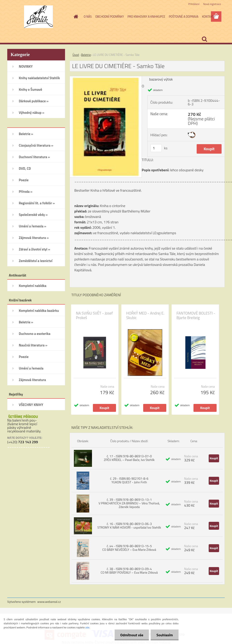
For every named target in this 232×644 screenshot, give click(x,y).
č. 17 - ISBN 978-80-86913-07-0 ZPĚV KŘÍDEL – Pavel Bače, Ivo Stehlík (129, 458)
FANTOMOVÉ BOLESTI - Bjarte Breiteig (196, 315)
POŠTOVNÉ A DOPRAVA (184, 17)
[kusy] (156, 148)
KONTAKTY (209, 17)
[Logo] (38, 17)
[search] (204, 39)
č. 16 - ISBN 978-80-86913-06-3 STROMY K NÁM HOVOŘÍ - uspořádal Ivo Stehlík (129, 526)
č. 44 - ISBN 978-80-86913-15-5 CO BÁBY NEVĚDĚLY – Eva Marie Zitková (129, 548)
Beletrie (86, 55)
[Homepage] (75, 17)
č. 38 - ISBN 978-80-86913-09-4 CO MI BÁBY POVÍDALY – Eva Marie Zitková (129, 571)
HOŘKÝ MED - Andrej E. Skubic (145, 315)
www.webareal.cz (49, 602)
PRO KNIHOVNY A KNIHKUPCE (146, 17)
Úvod (76, 55)
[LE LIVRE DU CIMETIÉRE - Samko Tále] (106, 78)
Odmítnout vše (132, 635)
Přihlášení (194, 4)
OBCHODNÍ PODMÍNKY (109, 17)
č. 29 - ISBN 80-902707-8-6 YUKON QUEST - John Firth (129, 480)
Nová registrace (212, 4)
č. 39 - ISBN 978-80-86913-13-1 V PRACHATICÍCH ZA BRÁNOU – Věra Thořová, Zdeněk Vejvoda (129, 503)
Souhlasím (165, 635)
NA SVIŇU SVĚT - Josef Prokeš (94, 315)
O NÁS (88, 17)
